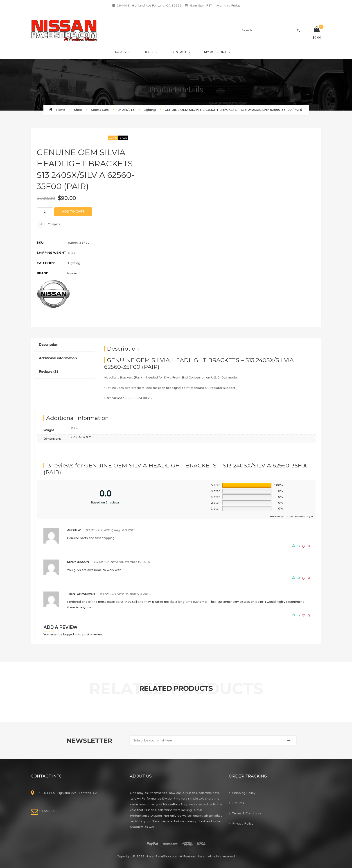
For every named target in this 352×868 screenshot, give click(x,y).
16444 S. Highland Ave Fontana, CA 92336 (149, 6)
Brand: (43, 273)
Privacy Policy (243, 824)
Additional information (58, 358)
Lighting (150, 110)
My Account (215, 52)
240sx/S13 (126, 110)
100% (279, 485)
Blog (148, 52)
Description (49, 345)
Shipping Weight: (52, 253)
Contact (178, 52)
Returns (238, 803)
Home (60, 110)
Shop (78, 110)
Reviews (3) (48, 372)
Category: (46, 263)
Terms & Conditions (247, 813)
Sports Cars (100, 110)
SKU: (40, 243)
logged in (70, 634)
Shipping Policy (244, 793)
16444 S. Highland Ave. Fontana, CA (70, 793)
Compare (49, 224)
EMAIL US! (50, 811)
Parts (120, 52)
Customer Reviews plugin (298, 517)
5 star (215, 485)
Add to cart (73, 212)
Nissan (72, 273)
